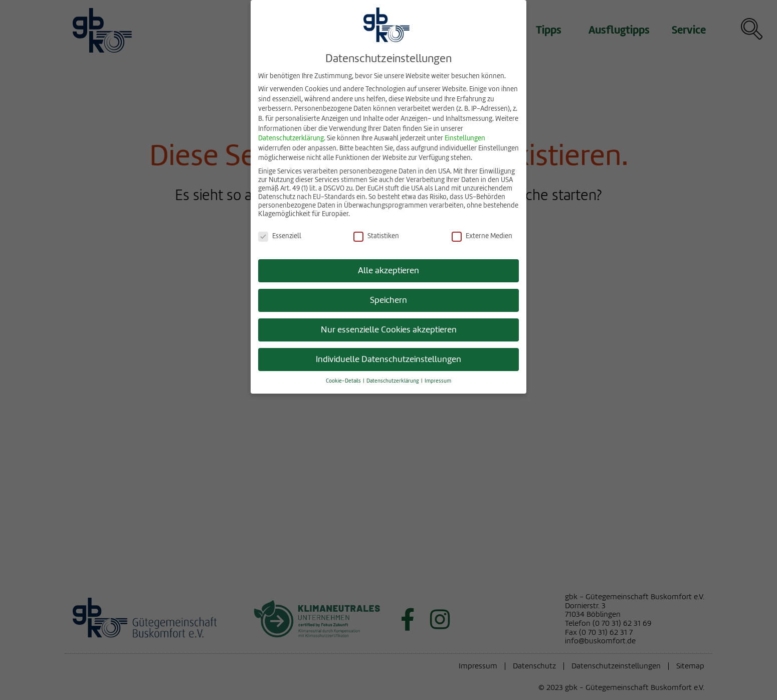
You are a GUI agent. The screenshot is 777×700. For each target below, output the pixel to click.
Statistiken (376, 233)
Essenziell (280, 233)
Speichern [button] (389, 298)
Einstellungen (465, 136)
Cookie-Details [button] (344, 379)
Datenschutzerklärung (291, 136)
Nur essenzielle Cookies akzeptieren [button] (389, 328)
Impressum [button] (438, 379)
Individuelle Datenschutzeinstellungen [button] (389, 357)
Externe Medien (482, 233)
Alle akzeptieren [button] (389, 269)
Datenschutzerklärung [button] (393, 379)
